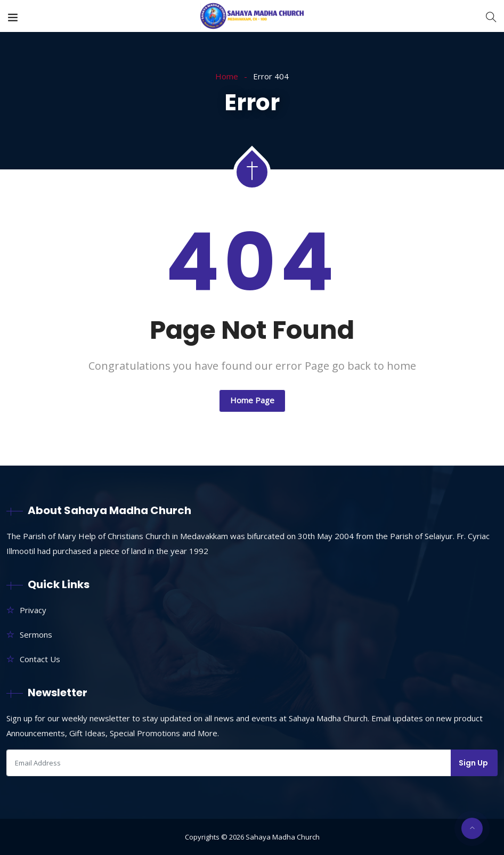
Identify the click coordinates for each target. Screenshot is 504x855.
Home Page (252, 400)
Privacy (33, 610)
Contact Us (40, 659)
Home (227, 76)
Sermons (36, 634)
